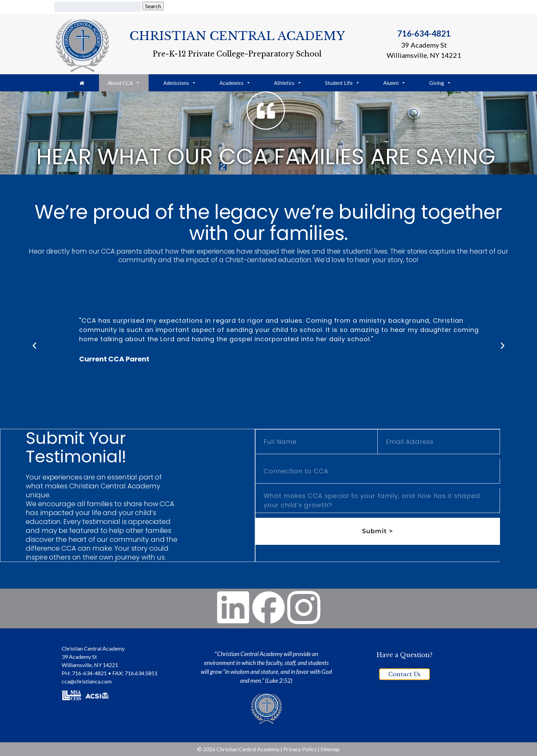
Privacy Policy (300, 749)
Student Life (342, 83)
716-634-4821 (424, 33)
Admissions (180, 83)
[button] (34, 345)
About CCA (124, 83)
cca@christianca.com (87, 681)
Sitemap (330, 749)
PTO (349, 6)
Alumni (395, 83)
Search (153, 6)
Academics (235, 83)
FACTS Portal (378, 6)
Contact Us (404, 674)
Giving (328, 6)
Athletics (288, 83)
